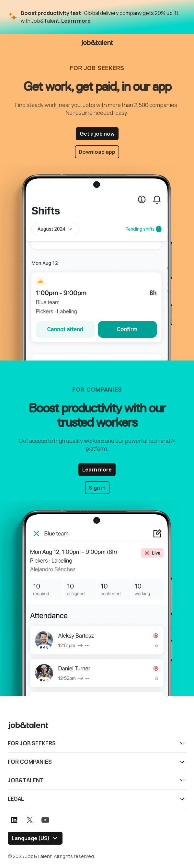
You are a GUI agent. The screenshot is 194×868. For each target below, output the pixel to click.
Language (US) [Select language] (31, 838)
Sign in (97, 488)
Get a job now (97, 134)
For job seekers (32, 743)
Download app (97, 152)
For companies (30, 762)
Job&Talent (26, 780)
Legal (16, 799)
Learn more (76, 21)
